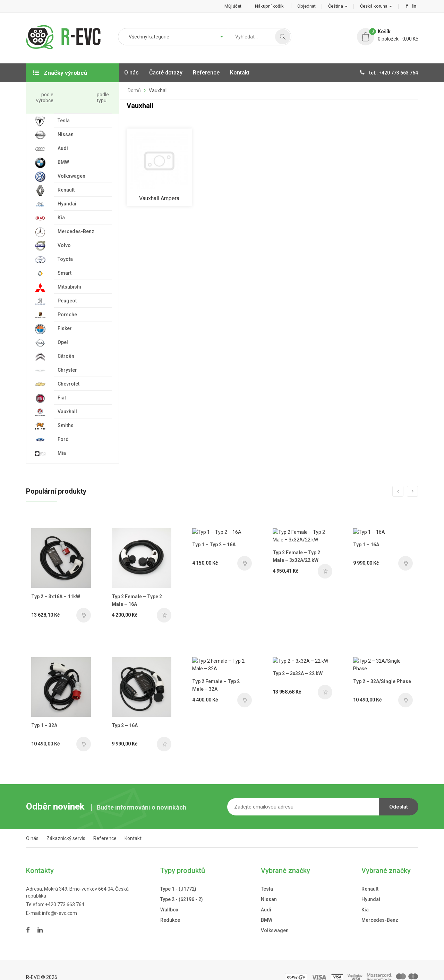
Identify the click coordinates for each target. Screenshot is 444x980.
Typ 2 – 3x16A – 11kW (56, 595)
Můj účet (233, 6)
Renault (370, 875)
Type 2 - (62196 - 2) (182, 885)
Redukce (170, 906)
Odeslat (399, 793)
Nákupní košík (269, 6)
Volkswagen (275, 916)
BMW (267, 906)
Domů (134, 90)
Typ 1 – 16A (359, 595)
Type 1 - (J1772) (178, 875)
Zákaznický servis (66, 824)
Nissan (269, 885)
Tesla (267, 875)
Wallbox (169, 895)
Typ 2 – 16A (112, 711)
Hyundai (371, 885)
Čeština (338, 6)
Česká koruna (376, 6)
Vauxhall (158, 90)
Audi (266, 895)
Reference (105, 824)
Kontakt (133, 824)
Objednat (306, 6)
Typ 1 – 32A (44, 711)
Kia (365, 895)
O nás (32, 824)
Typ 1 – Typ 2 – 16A (210, 595)
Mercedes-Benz (380, 906)
